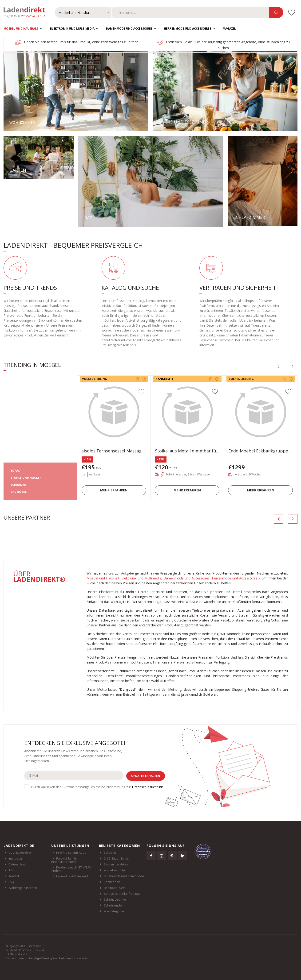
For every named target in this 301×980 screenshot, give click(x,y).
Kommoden (112, 882)
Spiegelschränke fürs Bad (122, 893)
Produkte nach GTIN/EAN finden (71, 869)
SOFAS (15, 470)
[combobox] (191, 12)
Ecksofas (110, 852)
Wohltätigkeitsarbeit (23, 887)
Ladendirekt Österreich (75, 876)
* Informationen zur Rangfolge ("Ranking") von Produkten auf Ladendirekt (47, 958)
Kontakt (14, 876)
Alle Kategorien (115, 911)
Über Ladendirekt (21, 852)
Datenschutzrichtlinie (148, 786)
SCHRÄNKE (18, 484)
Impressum (17, 858)
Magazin (230, 28)
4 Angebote (164, 378)
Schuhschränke (115, 899)
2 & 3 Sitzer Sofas (116, 858)
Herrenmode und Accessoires (188, 28)
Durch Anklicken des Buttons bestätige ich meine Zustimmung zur (97, 786)
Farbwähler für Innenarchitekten (64, 860)
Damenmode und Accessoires (129, 28)
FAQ (11, 882)
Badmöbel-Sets (115, 887)
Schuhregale (113, 905)
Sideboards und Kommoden (124, 876)
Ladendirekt (27, 12)
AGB (12, 870)
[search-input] (191, 12)
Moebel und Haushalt (21, 28)
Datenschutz (18, 864)
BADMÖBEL (19, 492)
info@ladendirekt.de (17, 954)
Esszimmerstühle (116, 864)
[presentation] (278, 366)
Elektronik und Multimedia (72, 28)
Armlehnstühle (115, 870)
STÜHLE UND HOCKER (26, 477)
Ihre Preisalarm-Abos (71, 852)
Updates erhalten (146, 775)
